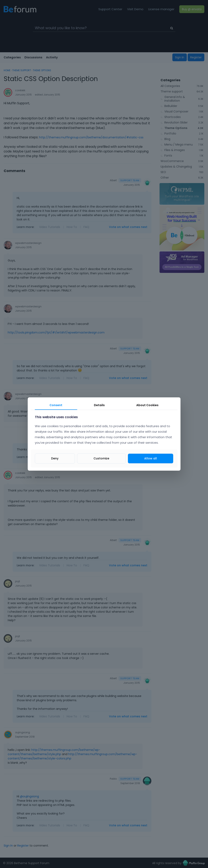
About (147, 405)
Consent (56, 405)
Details (99, 405)
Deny (55, 458)
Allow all (151, 458)
